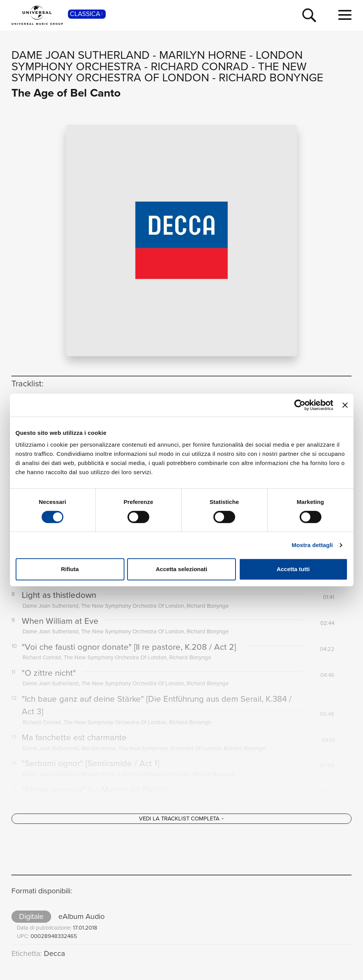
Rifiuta (70, 569)
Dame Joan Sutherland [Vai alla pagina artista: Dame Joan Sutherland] (81, 55)
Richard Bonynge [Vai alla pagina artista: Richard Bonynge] (271, 77)
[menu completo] (345, 15)
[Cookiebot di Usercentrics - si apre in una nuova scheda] (300, 405)
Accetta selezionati (181, 569)
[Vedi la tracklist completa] (181, 841)
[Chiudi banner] (345, 405)
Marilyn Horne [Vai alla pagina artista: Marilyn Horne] (203, 55)
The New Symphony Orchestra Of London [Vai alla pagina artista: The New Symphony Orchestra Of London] (159, 72)
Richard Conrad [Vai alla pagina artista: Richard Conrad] (200, 66)
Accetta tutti (293, 569)
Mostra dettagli (312, 545)
